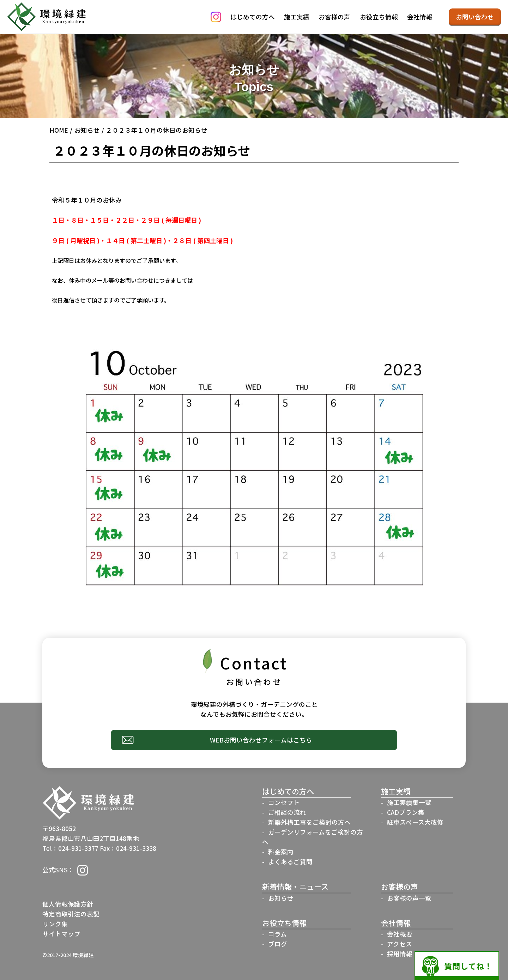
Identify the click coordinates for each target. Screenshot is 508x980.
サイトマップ (61, 934)
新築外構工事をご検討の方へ (309, 822)
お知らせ (87, 130)
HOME (59, 130)
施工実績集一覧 (409, 802)
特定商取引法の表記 (71, 914)
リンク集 (55, 924)
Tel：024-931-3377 (70, 848)
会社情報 (420, 17)
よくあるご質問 (290, 862)
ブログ (278, 944)
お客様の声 (334, 17)
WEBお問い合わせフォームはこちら (261, 740)
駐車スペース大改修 (415, 822)
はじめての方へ (253, 17)
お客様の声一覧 (409, 898)
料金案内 (281, 852)
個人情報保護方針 (68, 904)
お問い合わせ (475, 17)
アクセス (400, 944)
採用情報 (400, 954)
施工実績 (297, 17)
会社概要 (400, 934)
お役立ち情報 (379, 17)
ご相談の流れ (287, 812)
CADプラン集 (406, 812)
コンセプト (284, 802)
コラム (277, 934)
